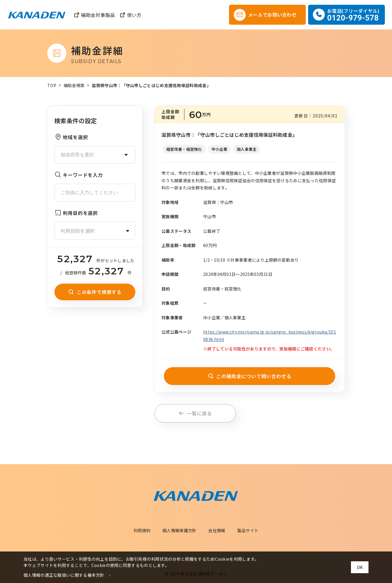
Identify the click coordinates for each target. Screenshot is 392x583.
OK (360, 567)
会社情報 (217, 530)
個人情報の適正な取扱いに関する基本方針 (64, 575)
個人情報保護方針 (179, 530)
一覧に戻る (195, 413)
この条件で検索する (95, 292)
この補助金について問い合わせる (250, 376)
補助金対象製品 (94, 15)
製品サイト (248, 530)
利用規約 (142, 530)
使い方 (130, 15)
